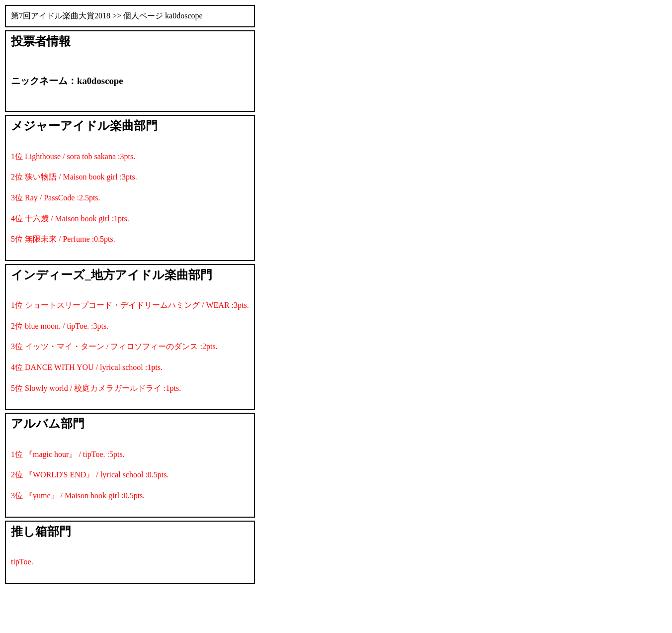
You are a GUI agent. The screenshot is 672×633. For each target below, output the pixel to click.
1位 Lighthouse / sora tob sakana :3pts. (73, 156)
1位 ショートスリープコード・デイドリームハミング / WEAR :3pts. (130, 305)
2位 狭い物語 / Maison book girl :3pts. (74, 177)
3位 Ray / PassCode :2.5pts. (56, 198)
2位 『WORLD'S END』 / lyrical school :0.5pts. (90, 475)
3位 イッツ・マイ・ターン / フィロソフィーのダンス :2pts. (114, 346)
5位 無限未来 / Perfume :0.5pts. (63, 239)
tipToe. (22, 562)
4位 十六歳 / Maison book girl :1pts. (70, 219)
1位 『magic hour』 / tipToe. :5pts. (68, 454)
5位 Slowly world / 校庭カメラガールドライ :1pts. (96, 388)
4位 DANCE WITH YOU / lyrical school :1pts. (87, 367)
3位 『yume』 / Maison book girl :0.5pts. (78, 496)
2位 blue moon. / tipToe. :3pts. (60, 326)
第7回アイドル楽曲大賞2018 (61, 16)
